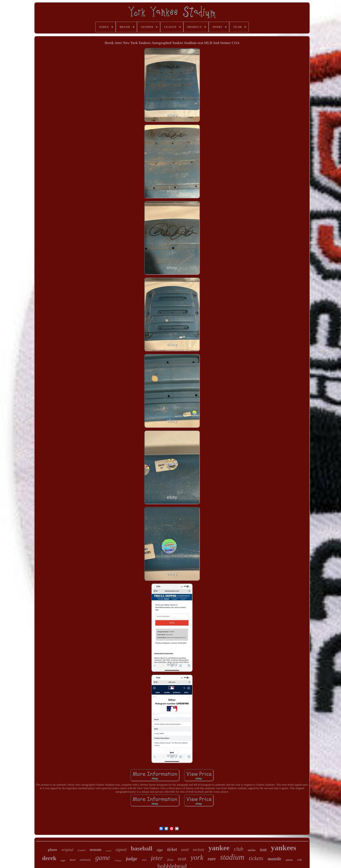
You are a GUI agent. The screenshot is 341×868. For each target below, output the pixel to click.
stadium (232, 857)
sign (160, 850)
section (198, 850)
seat (182, 859)
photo (53, 850)
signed (121, 849)
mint (144, 860)
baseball (142, 848)
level (73, 860)
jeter (157, 858)
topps (63, 860)
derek (49, 858)
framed (82, 850)
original (67, 850)
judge (131, 859)
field (263, 850)
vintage (118, 860)
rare (212, 859)
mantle (274, 859)
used (185, 850)
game (103, 858)
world (108, 851)
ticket (172, 849)
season (95, 849)
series (252, 850)
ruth (300, 860)
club (239, 849)
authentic (85, 860)
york (197, 857)
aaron (289, 860)
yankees (283, 848)
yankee (219, 848)
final (170, 860)
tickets (256, 858)
